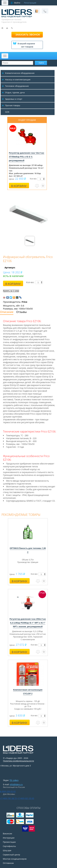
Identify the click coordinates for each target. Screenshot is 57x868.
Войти (17, 3)
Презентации (9, 842)
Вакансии (8, 834)
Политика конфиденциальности (18, 761)
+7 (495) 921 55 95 (26, 798)
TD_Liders (14, 780)
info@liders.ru (16, 784)
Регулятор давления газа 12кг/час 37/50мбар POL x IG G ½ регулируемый (27, 157)
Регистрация (30, 3)
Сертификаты (9, 846)
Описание (7, 312)
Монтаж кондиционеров (15, 859)
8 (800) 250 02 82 (8, 791)
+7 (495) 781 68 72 (8, 798)
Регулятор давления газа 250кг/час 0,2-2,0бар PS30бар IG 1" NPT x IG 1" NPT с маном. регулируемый (28, 623)
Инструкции (9, 838)
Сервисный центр (11, 855)
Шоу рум (7, 850)
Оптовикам (8, 863)
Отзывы (22, 312)
